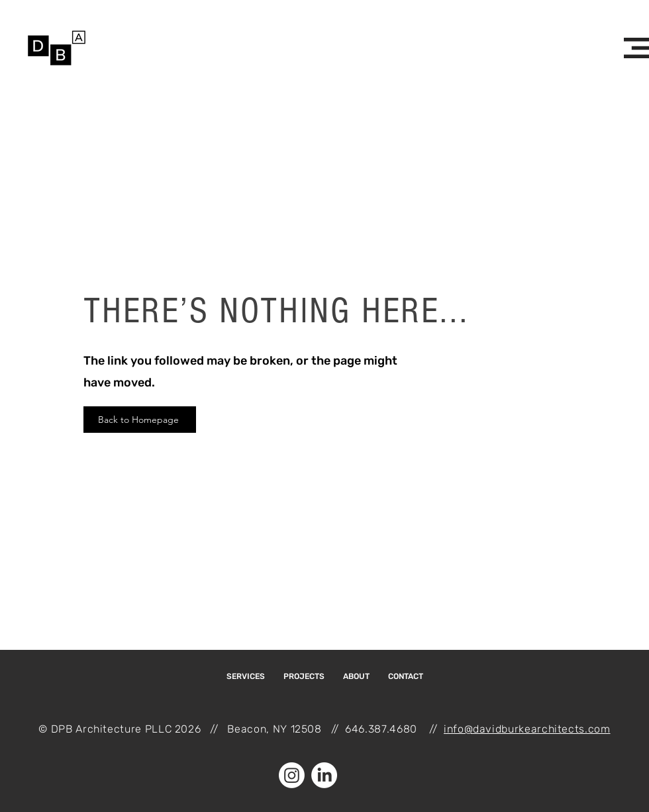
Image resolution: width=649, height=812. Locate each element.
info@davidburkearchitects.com (527, 729)
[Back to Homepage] (140, 420)
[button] (636, 48)
